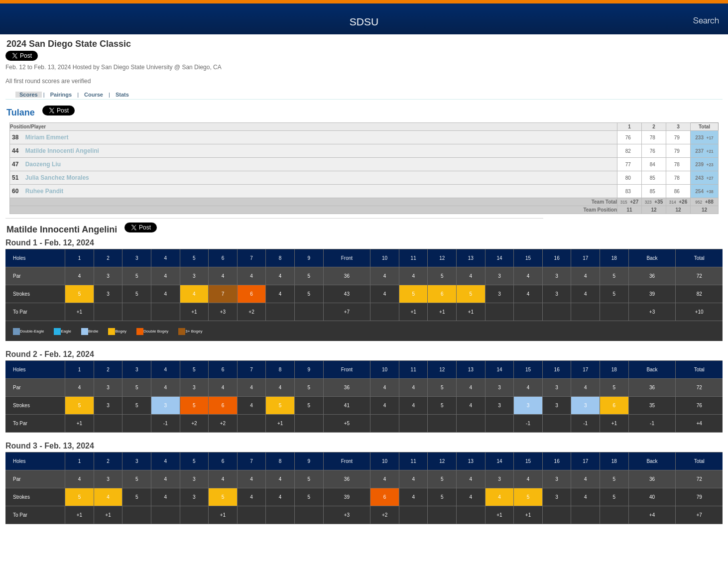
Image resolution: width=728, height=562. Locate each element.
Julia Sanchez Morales (57, 178)
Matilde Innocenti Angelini (62, 151)
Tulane (21, 112)
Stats (122, 95)
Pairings (61, 95)
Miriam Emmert (47, 137)
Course (94, 95)
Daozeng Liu (43, 164)
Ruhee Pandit (45, 191)
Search (706, 21)
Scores (29, 95)
